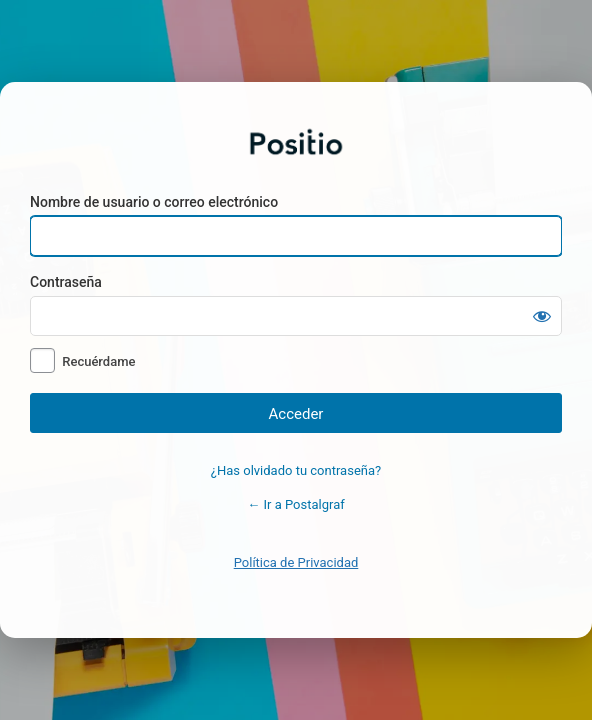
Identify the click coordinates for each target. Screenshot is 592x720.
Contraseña (66, 282)
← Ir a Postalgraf (295, 504)
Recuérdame (98, 361)
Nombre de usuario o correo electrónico (154, 202)
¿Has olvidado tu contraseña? (296, 470)
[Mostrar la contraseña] (542, 316)
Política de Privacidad (296, 562)
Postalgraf (296, 142)
